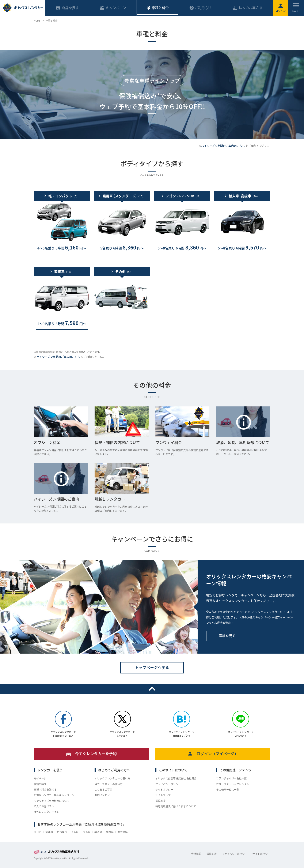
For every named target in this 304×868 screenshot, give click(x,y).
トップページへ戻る (152, 667)
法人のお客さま (247, 8)
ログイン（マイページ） (213, 754)
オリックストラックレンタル (233, 784)
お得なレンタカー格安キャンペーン (54, 795)
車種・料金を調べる (45, 790)
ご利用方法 (201, 8)
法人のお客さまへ (44, 806)
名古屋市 (62, 832)
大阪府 (75, 832)
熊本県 (110, 832)
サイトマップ (163, 795)
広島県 (87, 832)
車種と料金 (158, 8)
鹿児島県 (123, 832)
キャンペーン (113, 8)
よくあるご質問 (103, 790)
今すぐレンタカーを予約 (91, 754)
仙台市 (38, 832)
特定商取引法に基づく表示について (176, 806)
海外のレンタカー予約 (46, 812)
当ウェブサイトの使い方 (109, 784)
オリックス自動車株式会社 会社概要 (176, 778)
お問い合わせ (102, 795)
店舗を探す (40, 784)
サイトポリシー (164, 790)
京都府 (49, 832)
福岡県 (98, 832)
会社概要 (196, 854)
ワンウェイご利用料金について (52, 801)
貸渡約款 (160, 801)
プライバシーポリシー (168, 784)
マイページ (40, 778)
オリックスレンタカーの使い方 (112, 778)
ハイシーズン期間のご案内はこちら (223, 146)
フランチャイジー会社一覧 (231, 778)
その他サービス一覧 (228, 790)
